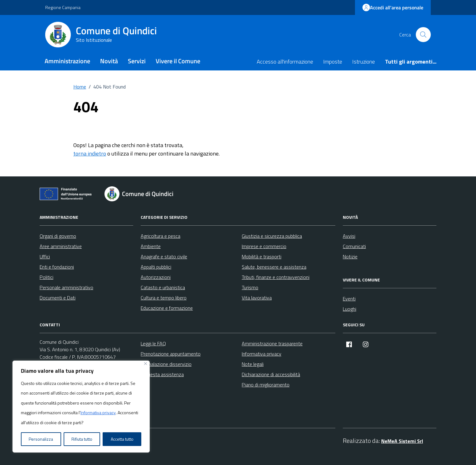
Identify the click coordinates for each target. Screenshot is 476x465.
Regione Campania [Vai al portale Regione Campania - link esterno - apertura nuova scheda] (63, 7)
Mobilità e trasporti (262, 256)
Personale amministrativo (66, 287)
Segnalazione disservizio (166, 364)
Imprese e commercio (264, 246)
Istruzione (364, 62)
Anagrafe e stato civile (164, 256)
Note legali (253, 364)
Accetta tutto (122, 439)
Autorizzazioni (156, 277)
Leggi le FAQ (153, 343)
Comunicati (354, 246)
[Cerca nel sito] (423, 35)
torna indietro (90, 153)
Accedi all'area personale (393, 7)
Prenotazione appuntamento (171, 354)
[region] (81, 407)
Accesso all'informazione (285, 62)
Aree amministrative (61, 246)
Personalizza (41, 439)
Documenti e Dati (58, 298)
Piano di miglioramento (266, 385)
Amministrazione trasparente (272, 343)
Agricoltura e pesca (160, 236)
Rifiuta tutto (82, 439)
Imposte (333, 62)
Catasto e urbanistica (163, 287)
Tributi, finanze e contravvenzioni (276, 277)
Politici (46, 277)
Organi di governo (58, 236)
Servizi (137, 61)
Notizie (350, 256)
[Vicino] (146, 364)
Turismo (250, 287)
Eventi (349, 299)
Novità (109, 61)
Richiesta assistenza (162, 374)
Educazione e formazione (167, 308)
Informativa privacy (98, 412)
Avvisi (349, 236)
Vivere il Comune (178, 61)
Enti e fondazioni (57, 267)
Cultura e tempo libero (164, 298)
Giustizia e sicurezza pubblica (272, 236)
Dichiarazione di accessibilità (271, 374)
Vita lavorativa (257, 298)
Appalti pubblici (156, 267)
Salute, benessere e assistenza (274, 267)
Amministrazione (67, 61)
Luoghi (350, 309)
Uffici (45, 256)
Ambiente (151, 246)
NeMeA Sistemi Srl (402, 441)
